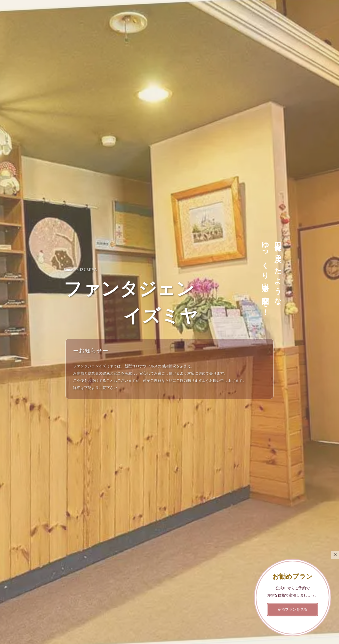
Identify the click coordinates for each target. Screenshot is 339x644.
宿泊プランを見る (293, 610)
